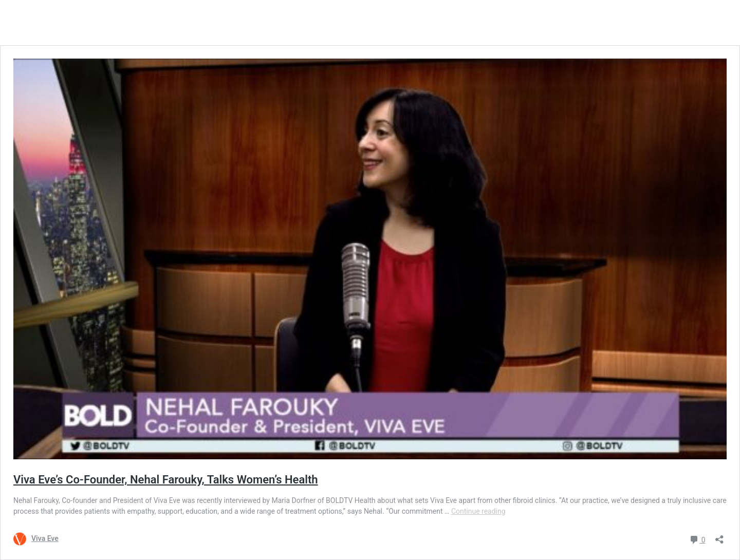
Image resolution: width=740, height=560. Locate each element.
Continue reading (478, 511)
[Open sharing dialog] (719, 536)
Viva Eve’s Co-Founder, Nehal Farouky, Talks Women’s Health (166, 480)
